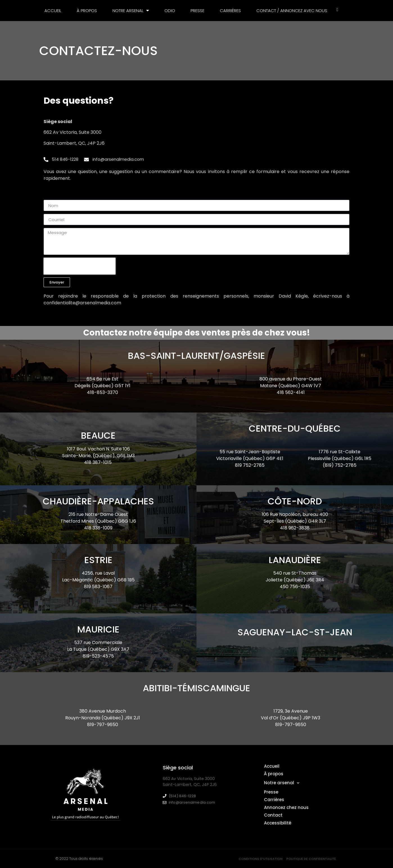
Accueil (53, 11)
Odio (170, 11)
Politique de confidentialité (311, 859)
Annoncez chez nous (286, 807)
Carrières (230, 11)
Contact (273, 815)
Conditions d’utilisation (261, 859)
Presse (197, 11)
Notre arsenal (131, 11)
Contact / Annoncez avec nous (292, 11)
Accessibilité (278, 823)
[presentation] (80, 266)
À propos (87, 11)
